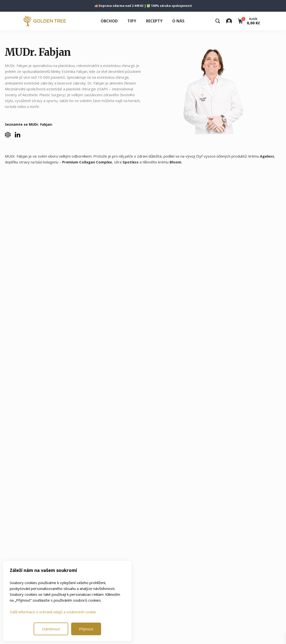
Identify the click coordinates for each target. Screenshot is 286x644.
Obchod (109, 21)
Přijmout (86, 629)
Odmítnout (51, 629)
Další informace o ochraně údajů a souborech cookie (53, 612)
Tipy (132, 21)
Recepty (154, 21)
